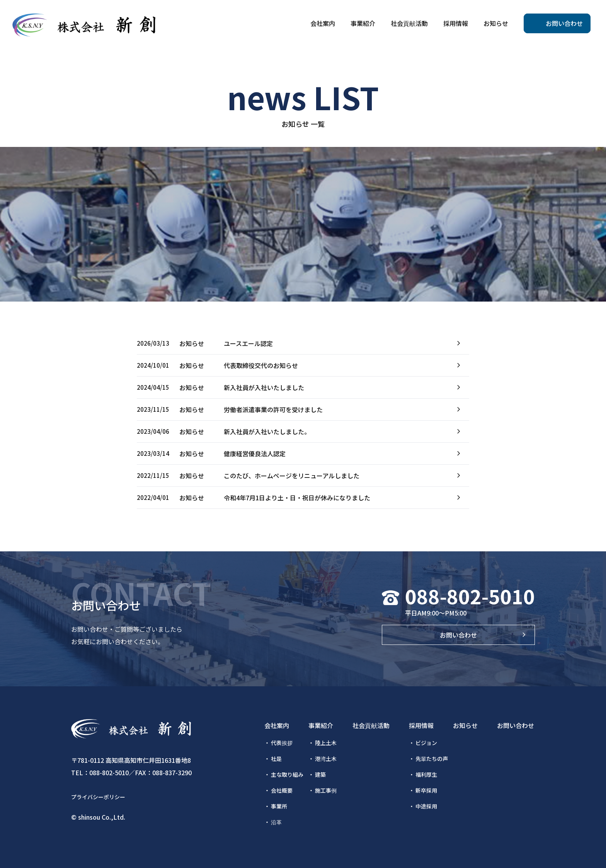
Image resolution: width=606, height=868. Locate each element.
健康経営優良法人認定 (255, 454)
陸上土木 (326, 743)
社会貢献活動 (371, 725)
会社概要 (282, 790)
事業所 (279, 806)
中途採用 (426, 806)
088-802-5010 (470, 596)
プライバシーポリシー (98, 797)
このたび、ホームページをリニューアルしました (292, 476)
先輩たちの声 (432, 759)
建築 (320, 774)
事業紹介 (321, 725)
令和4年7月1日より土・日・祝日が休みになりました (297, 498)
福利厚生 (426, 774)
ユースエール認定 (248, 343)
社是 (276, 759)
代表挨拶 (282, 743)
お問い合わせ (458, 635)
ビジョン (426, 743)
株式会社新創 (84, 25)
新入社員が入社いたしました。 (267, 431)
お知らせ (465, 725)
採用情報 (421, 725)
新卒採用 (426, 790)
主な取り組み (287, 774)
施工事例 (326, 790)
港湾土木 (326, 759)
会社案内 (277, 725)
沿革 (276, 822)
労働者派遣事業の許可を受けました (273, 409)
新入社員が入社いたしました (264, 387)
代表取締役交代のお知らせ (261, 365)
